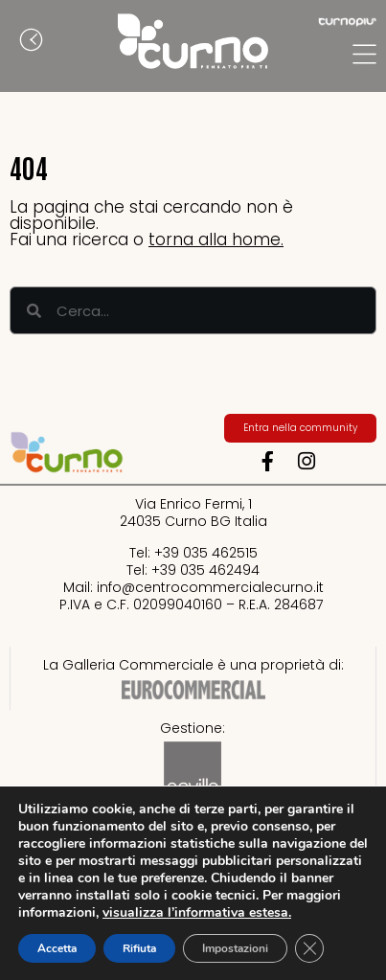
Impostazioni (235, 948)
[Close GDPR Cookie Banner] (309, 948)
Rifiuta (139, 948)
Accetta (57, 948)
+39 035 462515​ (206, 553)
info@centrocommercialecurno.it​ (210, 587)
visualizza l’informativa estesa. (197, 912)
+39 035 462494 (205, 570)
